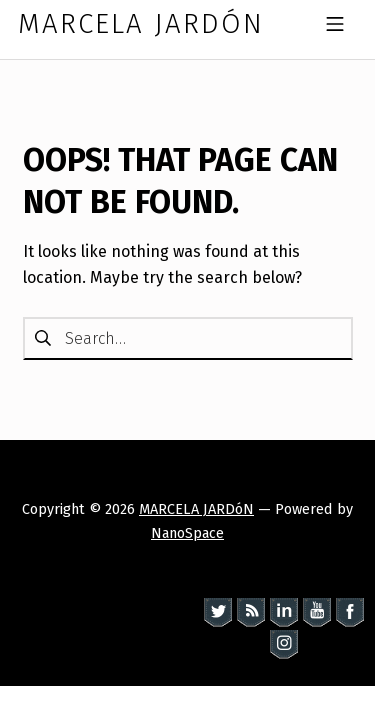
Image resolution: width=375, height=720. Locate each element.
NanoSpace (187, 533)
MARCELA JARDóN (196, 509)
